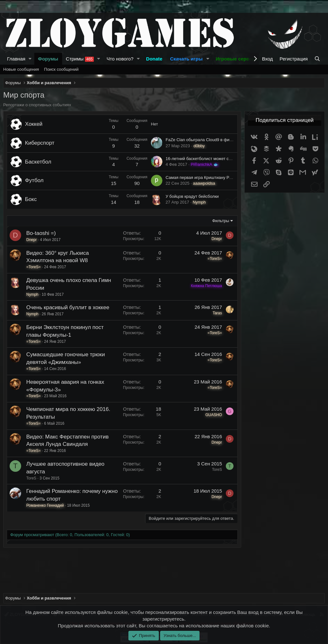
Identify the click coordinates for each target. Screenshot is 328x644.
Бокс (31, 199)
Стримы (80, 59)
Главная (16, 59)
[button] (30, 59)
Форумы (48, 59)
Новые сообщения (21, 69)
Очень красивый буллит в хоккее (68, 307)
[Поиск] (318, 59)
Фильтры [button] (221, 221)
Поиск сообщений (61, 69)
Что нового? (120, 59)
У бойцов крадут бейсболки (192, 196)
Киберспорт (40, 143)
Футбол (34, 180)
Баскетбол (38, 162)
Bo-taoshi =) (41, 233)
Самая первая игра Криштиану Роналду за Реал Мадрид (221, 177)
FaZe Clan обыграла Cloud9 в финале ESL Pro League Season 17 (229, 140)
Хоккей (34, 124)
